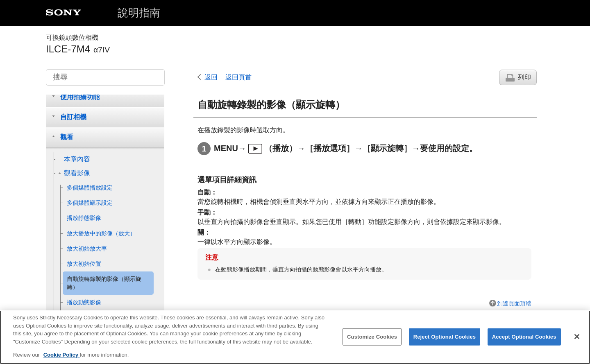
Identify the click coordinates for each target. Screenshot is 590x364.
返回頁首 (238, 77)
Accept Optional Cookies (524, 342)
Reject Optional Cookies (445, 342)
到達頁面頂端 (514, 303)
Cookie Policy (62, 361)
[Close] (577, 342)
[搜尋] (105, 77)
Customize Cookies (372, 342)
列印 (524, 77)
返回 (211, 77)
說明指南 (139, 13)
